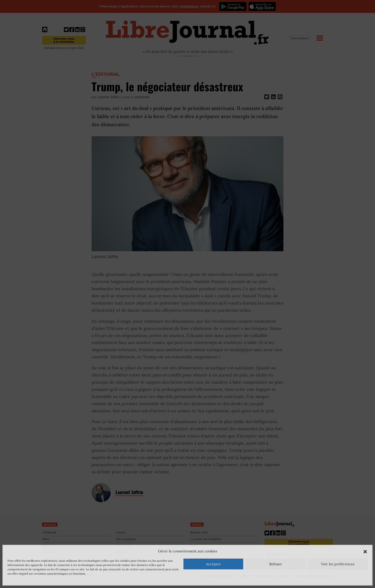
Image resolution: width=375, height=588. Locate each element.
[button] (365, 551)
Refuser (276, 564)
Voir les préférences (338, 564)
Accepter (213, 564)
